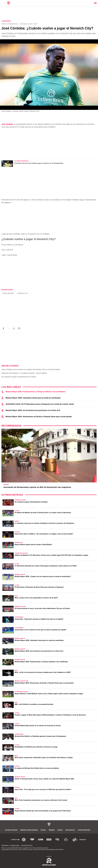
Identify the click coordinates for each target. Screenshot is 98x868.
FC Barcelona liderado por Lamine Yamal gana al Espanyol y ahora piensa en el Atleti (46, 566)
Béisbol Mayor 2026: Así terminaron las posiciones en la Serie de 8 (33, 410)
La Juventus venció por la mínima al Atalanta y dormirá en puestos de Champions (44, 523)
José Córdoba (7, 124)
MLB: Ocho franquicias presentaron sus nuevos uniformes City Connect (41, 800)
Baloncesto (70, 830)
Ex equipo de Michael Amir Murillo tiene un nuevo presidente (37, 768)
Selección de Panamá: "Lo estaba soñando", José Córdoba (24, 373)
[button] (3, 328)
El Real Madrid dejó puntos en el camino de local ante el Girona (38, 726)
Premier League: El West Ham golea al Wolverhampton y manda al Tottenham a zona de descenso (50, 715)
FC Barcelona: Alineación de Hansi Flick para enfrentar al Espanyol (39, 587)
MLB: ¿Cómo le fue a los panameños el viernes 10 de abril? (36, 598)
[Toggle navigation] (95, 3)
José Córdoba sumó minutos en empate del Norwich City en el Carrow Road (31, 369)
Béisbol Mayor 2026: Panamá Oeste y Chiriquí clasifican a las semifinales (36, 392)
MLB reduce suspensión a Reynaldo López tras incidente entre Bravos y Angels (44, 758)
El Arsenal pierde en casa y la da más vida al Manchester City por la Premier (42, 608)
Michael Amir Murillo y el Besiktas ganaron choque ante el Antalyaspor (40, 736)
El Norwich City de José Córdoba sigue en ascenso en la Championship (39, 163)
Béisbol (52, 830)
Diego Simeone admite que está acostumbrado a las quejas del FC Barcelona (43, 811)
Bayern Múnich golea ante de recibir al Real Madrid (33, 545)
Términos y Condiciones (10, 846)
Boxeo (60, 830)
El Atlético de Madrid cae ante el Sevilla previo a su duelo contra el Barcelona (43, 513)
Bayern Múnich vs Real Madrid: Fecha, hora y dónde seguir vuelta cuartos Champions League (49, 694)
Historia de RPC (27, 846)
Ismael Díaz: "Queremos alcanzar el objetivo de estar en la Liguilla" (39, 619)
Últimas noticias (11, 830)
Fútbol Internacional (10, 24)
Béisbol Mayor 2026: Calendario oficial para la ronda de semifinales (33, 398)
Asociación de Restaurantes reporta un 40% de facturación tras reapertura (37, 487)
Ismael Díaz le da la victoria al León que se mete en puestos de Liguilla (40, 630)
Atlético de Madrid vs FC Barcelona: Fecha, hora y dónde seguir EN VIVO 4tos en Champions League (51, 555)
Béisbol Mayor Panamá (29, 830)
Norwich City (23, 293)
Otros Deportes (84, 830)
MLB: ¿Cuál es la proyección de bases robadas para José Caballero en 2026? (43, 672)
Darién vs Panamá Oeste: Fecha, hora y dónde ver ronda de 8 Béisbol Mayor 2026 (44, 779)
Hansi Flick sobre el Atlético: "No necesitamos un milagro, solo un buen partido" (44, 534)
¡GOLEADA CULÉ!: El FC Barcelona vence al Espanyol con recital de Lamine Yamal (40, 404)
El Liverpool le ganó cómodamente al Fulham (19, 377)
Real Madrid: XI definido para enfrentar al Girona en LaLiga (36, 747)
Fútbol (43, 830)
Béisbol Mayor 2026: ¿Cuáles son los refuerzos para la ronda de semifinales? (43, 576)
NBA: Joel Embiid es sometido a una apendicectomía (34, 704)
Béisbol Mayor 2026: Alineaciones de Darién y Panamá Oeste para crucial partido (39, 417)
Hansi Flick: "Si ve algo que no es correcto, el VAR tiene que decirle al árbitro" (43, 789)
